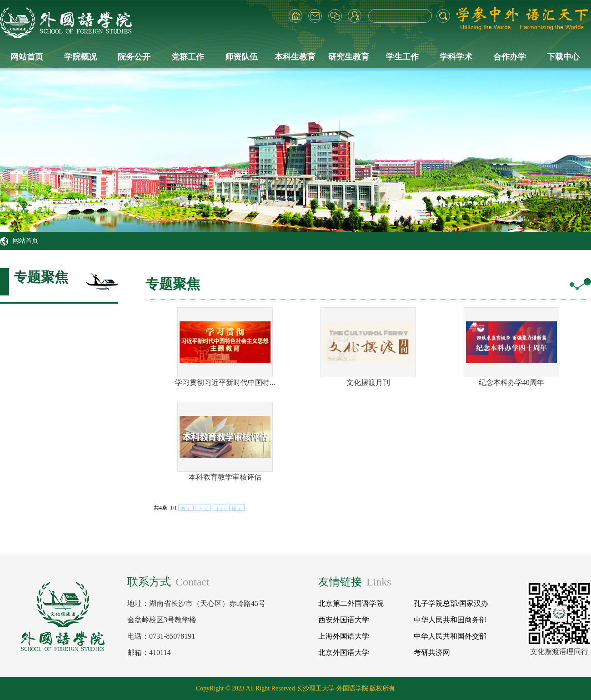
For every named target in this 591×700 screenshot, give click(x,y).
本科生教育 (295, 57)
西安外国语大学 (344, 620)
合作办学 (510, 57)
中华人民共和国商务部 (450, 620)
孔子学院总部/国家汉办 (451, 603)
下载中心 (563, 57)
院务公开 (134, 57)
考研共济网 (432, 652)
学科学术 (456, 57)
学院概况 (80, 57)
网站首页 (27, 57)
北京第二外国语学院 (351, 603)
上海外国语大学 (344, 636)
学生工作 (402, 57)
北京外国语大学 (344, 652)
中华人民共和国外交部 (450, 636)
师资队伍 (241, 57)
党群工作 (188, 57)
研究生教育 (349, 57)
